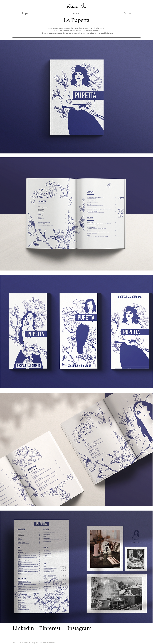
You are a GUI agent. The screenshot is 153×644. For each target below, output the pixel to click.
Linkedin (23, 628)
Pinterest (50, 628)
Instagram (79, 628)
